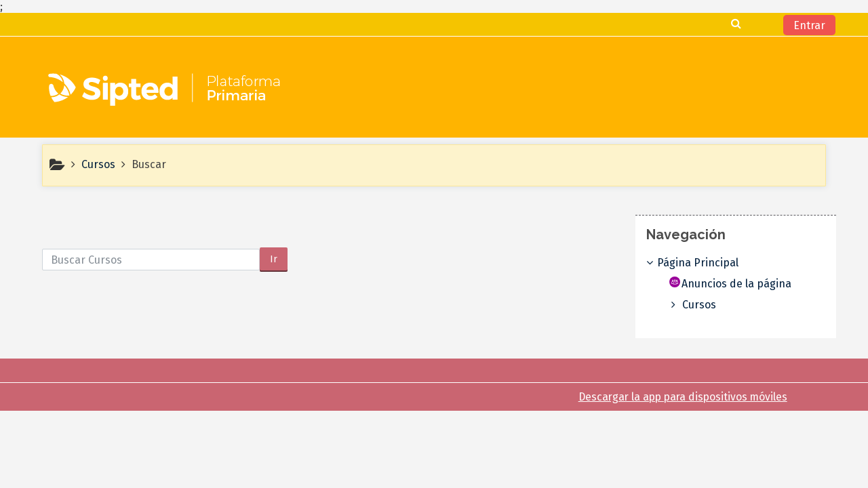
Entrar (809, 25)
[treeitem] (736, 263)
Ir (274, 259)
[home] (166, 92)
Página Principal (708, 263)
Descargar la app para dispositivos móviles (683, 397)
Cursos (709, 305)
